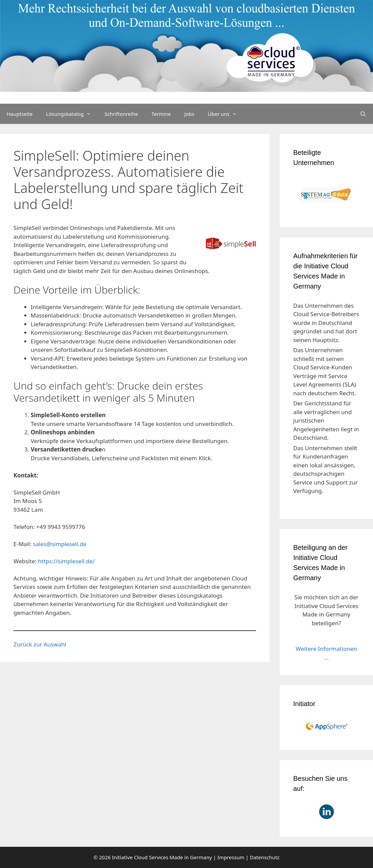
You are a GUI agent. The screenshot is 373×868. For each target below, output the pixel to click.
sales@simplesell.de (60, 544)
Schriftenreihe (121, 114)
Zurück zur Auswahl (40, 644)
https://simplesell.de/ (67, 561)
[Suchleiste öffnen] (363, 114)
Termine (161, 114)
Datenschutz (265, 857)
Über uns (226, 114)
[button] (15, 853)
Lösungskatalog (72, 114)
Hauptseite (20, 114)
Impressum (231, 857)
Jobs (189, 114)
